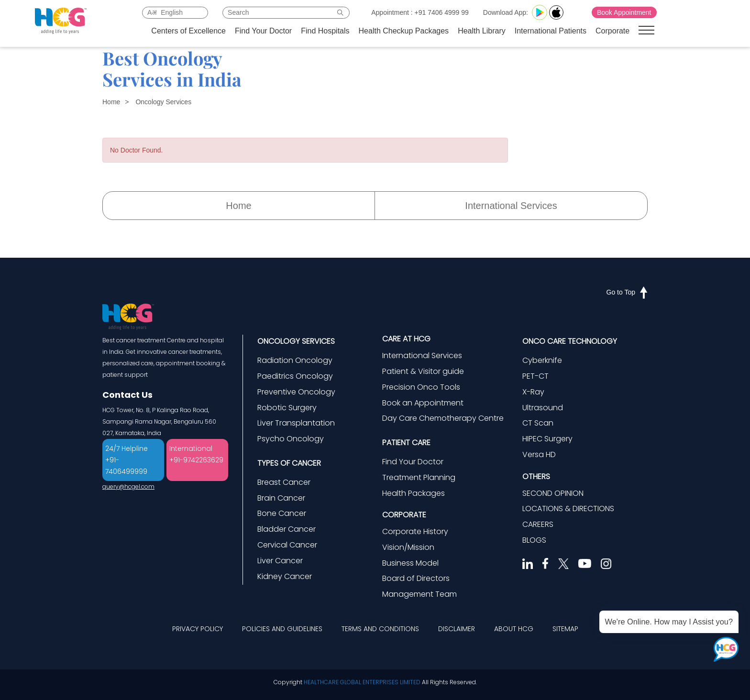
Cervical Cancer (287, 545)
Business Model (410, 563)
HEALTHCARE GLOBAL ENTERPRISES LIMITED (362, 682)
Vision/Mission (408, 547)
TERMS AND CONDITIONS (380, 629)
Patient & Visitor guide (423, 371)
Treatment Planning (419, 477)
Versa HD (539, 454)
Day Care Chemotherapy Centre (443, 418)
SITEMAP (565, 629)
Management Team (419, 594)
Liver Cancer (280, 561)
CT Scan (538, 423)
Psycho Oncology (291, 439)
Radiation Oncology (295, 360)
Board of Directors (416, 578)
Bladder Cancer (287, 529)
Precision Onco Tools (421, 387)
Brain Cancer (281, 498)
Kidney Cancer (285, 576)
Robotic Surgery (287, 408)
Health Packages (414, 493)
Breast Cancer (284, 482)
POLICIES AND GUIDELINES (282, 629)
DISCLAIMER (457, 629)
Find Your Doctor (263, 31)
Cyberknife (542, 360)
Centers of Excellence (188, 31)
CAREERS (538, 524)
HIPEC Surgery (547, 439)
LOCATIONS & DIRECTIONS (568, 509)
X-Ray (533, 392)
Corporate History (415, 531)
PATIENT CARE (406, 443)
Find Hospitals (325, 31)
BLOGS (534, 540)
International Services (511, 206)
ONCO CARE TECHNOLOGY (570, 341)
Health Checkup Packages (404, 31)
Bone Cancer (282, 513)
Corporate (612, 31)
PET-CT (535, 376)
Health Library (482, 31)
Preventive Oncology (296, 392)
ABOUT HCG (514, 629)
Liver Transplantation (296, 423)
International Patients (551, 31)
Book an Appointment (423, 403)
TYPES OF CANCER (289, 463)
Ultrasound (543, 408)
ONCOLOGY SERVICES (296, 341)
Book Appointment (624, 12)
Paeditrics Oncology (295, 376)
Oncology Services (163, 102)
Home (111, 102)
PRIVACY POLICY (198, 629)
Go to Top (627, 292)
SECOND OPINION (553, 493)
